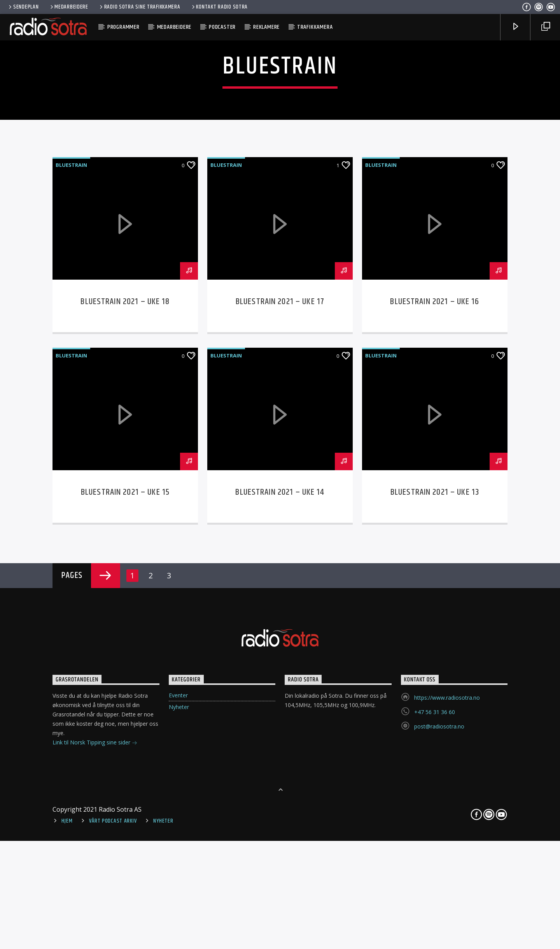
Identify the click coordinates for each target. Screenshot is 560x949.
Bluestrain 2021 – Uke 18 (125, 528)
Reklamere (266, 27)
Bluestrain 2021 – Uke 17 (280, 528)
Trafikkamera (315, 27)
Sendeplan (23, 7)
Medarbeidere (69, 7)
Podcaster (222, 27)
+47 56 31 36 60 (435, 938)
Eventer (178, 922)
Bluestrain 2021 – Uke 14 (280, 719)
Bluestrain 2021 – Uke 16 (435, 528)
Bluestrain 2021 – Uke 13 (435, 719)
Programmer (123, 27)
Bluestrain (71, 391)
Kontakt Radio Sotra (219, 7)
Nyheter (179, 933)
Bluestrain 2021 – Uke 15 (125, 719)
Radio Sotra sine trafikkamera (139, 7)
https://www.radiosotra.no (447, 924)
